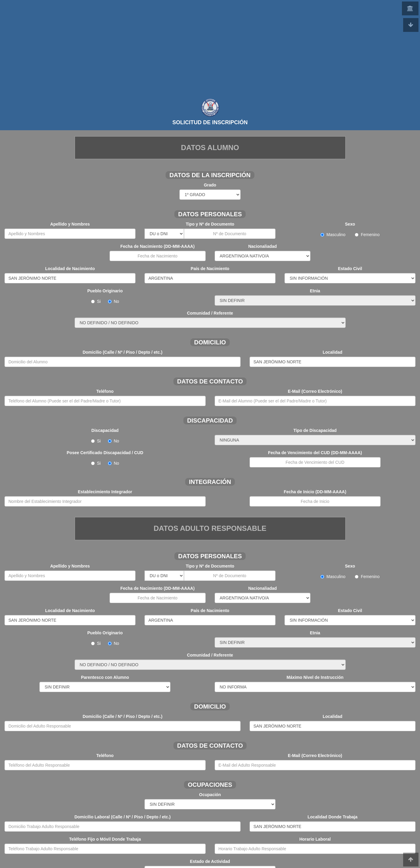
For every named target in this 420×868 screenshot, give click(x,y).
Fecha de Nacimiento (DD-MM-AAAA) (158, 246)
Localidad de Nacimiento (70, 269)
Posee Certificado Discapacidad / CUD (105, 453)
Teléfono (105, 391)
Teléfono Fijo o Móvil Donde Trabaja (105, 839)
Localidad (333, 352)
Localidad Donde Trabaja (333, 817)
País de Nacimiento (210, 269)
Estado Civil (350, 269)
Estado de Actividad (210, 861)
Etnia (315, 291)
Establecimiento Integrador (105, 492)
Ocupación (210, 795)
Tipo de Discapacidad (315, 430)
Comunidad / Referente (210, 313)
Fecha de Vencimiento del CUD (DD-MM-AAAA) (315, 453)
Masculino (337, 235)
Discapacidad (105, 430)
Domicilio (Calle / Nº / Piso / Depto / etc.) (122, 352)
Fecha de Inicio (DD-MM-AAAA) (315, 492)
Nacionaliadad (262, 246)
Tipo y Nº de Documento (210, 224)
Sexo (350, 224)
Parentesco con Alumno (105, 677)
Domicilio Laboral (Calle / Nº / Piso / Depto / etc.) (122, 817)
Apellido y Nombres (70, 224)
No (114, 301)
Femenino (367, 235)
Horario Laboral (315, 839)
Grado (210, 185)
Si (99, 301)
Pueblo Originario (105, 291)
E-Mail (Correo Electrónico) (315, 391)
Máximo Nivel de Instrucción (315, 677)
